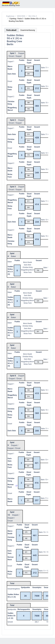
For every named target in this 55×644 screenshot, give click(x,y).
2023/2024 (21, 16)
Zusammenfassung (28, 30)
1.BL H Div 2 (32, 16)
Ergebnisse (10, 16)
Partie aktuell (11, 30)
